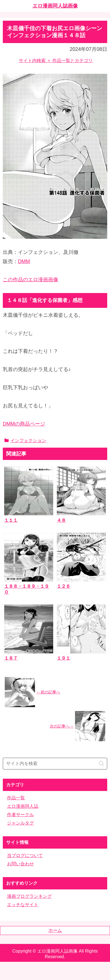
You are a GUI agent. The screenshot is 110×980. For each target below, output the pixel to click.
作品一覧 (16, 798)
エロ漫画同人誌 (23, 806)
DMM (24, 261)
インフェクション (25, 441)
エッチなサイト (23, 905)
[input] (55, 764)
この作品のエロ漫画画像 (31, 280)
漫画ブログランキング (29, 896)
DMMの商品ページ (24, 424)
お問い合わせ (20, 864)
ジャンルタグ (20, 823)
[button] (101, 763)
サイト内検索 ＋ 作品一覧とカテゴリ (56, 61)
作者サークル (20, 815)
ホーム (55, 930)
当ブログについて (25, 855)
